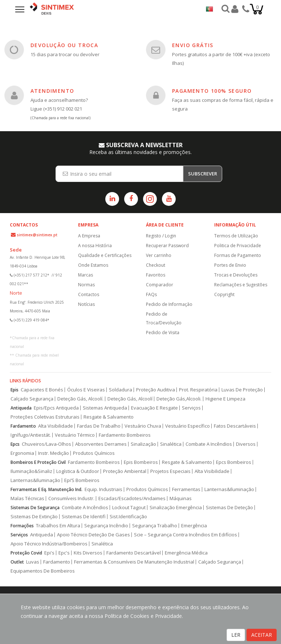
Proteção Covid (26, 553)
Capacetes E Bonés (42, 390)
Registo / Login (161, 236)
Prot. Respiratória (198, 390)
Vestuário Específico (188, 426)
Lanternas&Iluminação (35, 480)
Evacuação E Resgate (154, 408)
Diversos (246, 444)
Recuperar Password (167, 246)
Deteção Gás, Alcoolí (130, 399)
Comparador (160, 285)
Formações (22, 526)
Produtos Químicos (94, 453)
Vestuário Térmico (75, 435)
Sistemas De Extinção (34, 517)
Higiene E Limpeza (225, 399)
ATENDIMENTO (52, 91)
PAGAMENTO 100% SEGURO (212, 91)
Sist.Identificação (128, 517)
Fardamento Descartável (134, 553)
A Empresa (89, 236)
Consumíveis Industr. (71, 498)
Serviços (191, 408)
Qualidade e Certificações (105, 255)
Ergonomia (22, 453)
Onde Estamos (93, 265)
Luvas (33, 562)
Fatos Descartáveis (235, 426)
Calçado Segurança (32, 399)
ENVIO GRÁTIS (193, 45)
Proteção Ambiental (125, 471)
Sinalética (171, 444)
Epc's (64, 553)
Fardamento (23, 426)
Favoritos (156, 275)
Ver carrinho (159, 255)
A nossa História (95, 246)
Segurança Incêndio (106, 526)
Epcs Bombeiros (234, 462)
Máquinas (181, 498)
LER (236, 635)
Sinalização (143, 444)
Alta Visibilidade (56, 426)
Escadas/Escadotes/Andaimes (132, 498)
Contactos (89, 294)
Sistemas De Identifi (84, 517)
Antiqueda (21, 408)
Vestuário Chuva (143, 426)
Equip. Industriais (103, 489)
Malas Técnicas (27, 498)
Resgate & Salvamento (109, 417)
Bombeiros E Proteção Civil (38, 462)
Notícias (86, 304)
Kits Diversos (88, 553)
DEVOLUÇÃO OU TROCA (64, 45)
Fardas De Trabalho (99, 426)
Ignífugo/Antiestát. (31, 435)
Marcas (85, 275)
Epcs (15, 444)
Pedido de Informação (169, 304)
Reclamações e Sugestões (241, 285)
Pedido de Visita (163, 333)
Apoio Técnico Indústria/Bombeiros (49, 544)
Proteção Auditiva (156, 390)
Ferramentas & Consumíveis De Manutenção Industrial (134, 562)
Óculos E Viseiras (86, 390)
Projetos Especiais (170, 471)
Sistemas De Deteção (229, 508)
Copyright (224, 294)
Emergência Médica (186, 553)
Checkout (156, 265)
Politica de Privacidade (238, 246)
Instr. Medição (54, 453)
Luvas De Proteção (242, 390)
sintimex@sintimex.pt (37, 235)
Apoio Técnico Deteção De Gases (93, 535)
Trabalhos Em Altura (58, 526)
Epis (15, 390)
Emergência (194, 526)
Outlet (17, 562)
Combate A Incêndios (209, 444)
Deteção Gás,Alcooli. (179, 399)
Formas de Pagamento (238, 255)
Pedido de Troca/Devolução (164, 318)
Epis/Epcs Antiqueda (56, 408)
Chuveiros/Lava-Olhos (46, 444)
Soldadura (121, 390)
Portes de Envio (230, 265)
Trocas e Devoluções (236, 275)
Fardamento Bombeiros (125, 435)
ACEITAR (262, 635)
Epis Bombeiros (141, 462)
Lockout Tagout (129, 508)
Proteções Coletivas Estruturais (45, 417)
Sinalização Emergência (176, 508)
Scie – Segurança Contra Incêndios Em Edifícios (186, 535)
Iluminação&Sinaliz (31, 471)
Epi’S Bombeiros (82, 480)
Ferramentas (186, 489)
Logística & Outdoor (78, 471)
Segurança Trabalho (155, 526)
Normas (86, 285)
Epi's (49, 553)
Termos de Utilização (236, 236)
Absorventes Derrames (101, 444)
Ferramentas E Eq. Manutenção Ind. (46, 489)
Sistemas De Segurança (35, 508)
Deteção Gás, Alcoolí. (80, 399)
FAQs (151, 294)
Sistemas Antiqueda (105, 408)
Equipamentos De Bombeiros (43, 571)
